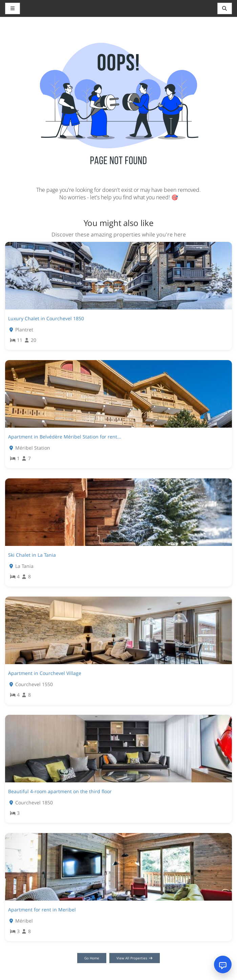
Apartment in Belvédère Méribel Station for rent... (65, 437)
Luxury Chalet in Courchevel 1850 (46, 318)
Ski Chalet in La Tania (32, 555)
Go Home (92, 958)
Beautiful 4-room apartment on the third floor (60, 791)
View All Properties (135, 958)
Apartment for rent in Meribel (42, 910)
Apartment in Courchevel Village (45, 673)
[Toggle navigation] (225, 8)
